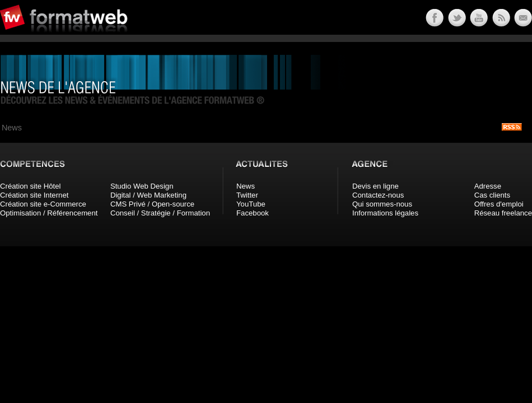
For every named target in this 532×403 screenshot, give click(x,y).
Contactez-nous (378, 195)
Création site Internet (34, 195)
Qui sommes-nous (382, 204)
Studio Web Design (142, 186)
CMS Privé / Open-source (152, 204)
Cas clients (493, 195)
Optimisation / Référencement (49, 213)
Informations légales (385, 213)
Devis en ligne (375, 186)
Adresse (488, 186)
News (246, 186)
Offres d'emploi (499, 204)
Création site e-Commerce (43, 204)
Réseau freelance (503, 213)
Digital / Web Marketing (148, 195)
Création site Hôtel (30, 186)
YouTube (251, 204)
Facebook (253, 213)
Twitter (247, 195)
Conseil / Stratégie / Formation (160, 213)
